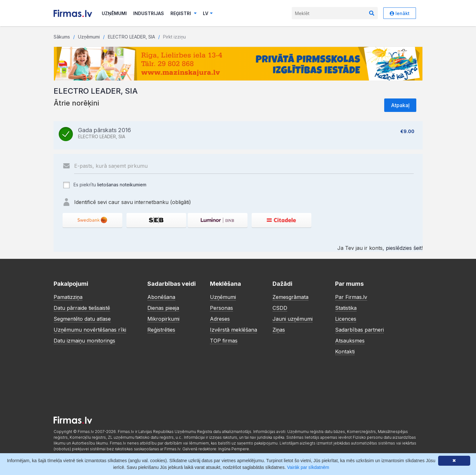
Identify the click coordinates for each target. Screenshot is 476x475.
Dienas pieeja (163, 308)
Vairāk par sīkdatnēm (308, 467)
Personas (221, 308)
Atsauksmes (350, 341)
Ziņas (279, 330)
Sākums (62, 37)
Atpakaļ (400, 105)
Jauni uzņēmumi (293, 319)
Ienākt (400, 13)
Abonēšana (161, 297)
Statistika (346, 308)
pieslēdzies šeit (404, 248)
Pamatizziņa (68, 297)
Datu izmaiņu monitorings (84, 341)
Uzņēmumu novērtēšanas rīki (90, 330)
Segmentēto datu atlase (82, 319)
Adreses (220, 319)
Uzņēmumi (114, 13)
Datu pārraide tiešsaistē (82, 308)
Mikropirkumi (163, 319)
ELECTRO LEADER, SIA (131, 37)
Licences (346, 319)
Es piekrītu (104, 185)
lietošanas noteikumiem (122, 185)
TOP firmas (224, 341)
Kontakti (345, 352)
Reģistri (184, 13)
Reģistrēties (161, 330)
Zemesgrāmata (290, 297)
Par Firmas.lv (351, 297)
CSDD (280, 308)
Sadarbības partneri (359, 330)
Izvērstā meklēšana (234, 330)
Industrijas (149, 13)
